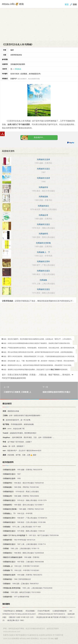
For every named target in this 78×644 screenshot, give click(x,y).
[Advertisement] (39, 24)
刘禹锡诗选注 (43, 206)
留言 (67, 4)
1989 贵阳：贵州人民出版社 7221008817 (23, 505)
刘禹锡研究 (43, 234)
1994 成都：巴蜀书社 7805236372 (22, 575)
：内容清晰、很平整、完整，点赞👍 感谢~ (19, 455)
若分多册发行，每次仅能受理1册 (29, 79)
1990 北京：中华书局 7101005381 (21, 566)
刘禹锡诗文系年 (43, 261)
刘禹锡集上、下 (43, 252)
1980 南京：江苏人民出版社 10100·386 (24, 522)
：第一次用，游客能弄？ (13, 446)
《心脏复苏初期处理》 (60, 611)
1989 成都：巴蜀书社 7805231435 (23, 509)
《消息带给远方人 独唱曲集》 (13, 611)
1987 (11, 474)
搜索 (75, 4)
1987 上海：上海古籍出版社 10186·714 (24, 544)
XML (52, 638)
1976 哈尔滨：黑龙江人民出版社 (20, 491)
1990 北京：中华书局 (17, 513)
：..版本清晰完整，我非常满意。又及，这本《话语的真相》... (28, 437)
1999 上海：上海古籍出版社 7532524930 (27, 588)
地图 (56, 638)
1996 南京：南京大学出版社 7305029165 (23, 483)
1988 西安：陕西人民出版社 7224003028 (23, 553)
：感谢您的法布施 (10, 411)
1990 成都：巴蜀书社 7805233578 (22, 470)
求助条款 (18, 69)
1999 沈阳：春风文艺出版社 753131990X (21, 592)
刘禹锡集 (43, 280)
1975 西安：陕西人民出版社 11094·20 (23, 531)
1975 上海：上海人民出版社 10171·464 (21, 527)
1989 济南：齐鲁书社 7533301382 (20, 487)
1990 (11, 478)
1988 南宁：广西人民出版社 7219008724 (24, 518)
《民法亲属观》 (30, 611)
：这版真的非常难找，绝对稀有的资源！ (20, 433)
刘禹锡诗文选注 (43, 169)
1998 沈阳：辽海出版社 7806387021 (20, 584)
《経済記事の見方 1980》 (16, 620)
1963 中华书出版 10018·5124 (19, 540)
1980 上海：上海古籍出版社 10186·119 (20, 548)
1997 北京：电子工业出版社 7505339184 (30, 535)
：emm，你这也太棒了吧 (13, 429)
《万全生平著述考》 (44, 611)
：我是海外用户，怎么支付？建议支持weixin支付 (22, 450)
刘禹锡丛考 (43, 215)
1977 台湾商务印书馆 (15, 597)
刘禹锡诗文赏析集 (43, 243)
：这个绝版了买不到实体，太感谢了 (17, 442)
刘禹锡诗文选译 (43, 159)
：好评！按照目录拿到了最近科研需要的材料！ (22, 415)
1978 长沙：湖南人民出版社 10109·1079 (24, 500)
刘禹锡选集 (43, 197)
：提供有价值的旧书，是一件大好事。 (17, 420)
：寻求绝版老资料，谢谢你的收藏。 (19, 424)
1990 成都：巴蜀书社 (21, 557)
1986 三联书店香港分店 (16, 579)
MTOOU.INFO (25, 638)
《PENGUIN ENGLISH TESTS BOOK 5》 (52, 614)
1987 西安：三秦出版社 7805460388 (23, 562)
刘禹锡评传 (43, 187)
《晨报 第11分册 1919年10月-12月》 (21, 617)
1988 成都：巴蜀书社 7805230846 (20, 496)
